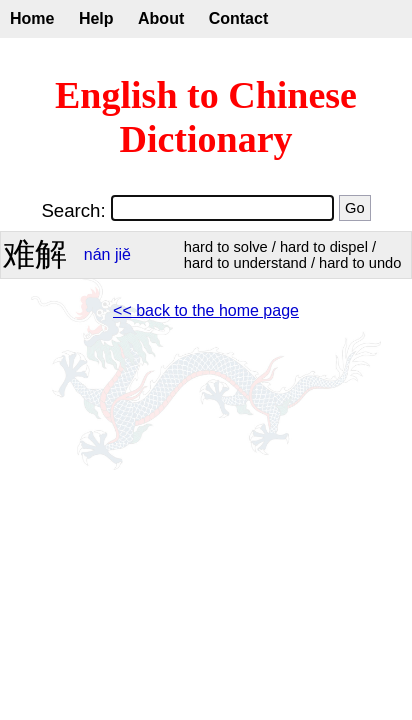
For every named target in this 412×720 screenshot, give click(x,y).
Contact (239, 18)
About (161, 18)
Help (96, 18)
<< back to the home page (206, 310)
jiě (123, 254)
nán (97, 254)
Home (32, 18)
